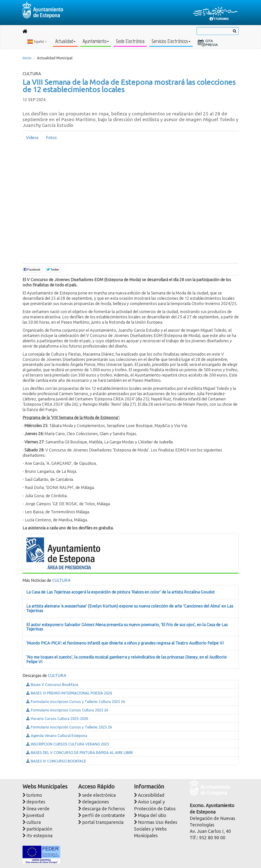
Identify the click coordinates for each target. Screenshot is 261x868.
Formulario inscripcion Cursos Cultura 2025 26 (67, 710)
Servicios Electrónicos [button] (171, 41)
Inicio (27, 58)
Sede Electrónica (130, 41)
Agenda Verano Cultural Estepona (57, 736)
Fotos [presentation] (51, 138)
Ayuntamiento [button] (96, 41)
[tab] (32, 138)
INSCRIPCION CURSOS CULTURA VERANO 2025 (68, 744)
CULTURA (61, 580)
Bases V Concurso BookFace (52, 685)
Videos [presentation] (32, 138)
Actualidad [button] (65, 41)
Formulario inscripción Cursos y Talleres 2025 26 (69, 727)
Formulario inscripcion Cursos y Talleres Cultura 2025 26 (76, 702)
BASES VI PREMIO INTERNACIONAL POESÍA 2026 (69, 693)
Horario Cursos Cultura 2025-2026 (57, 719)
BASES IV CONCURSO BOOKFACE (56, 761)
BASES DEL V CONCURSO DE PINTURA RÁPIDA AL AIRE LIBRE (80, 753)
